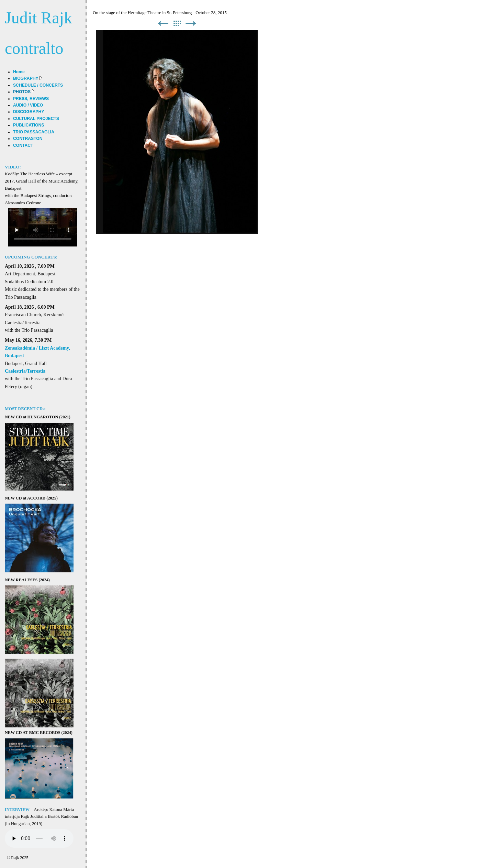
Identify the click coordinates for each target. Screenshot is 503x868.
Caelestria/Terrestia (25, 371)
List (177, 24)
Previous (163, 24)
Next (191, 24)
